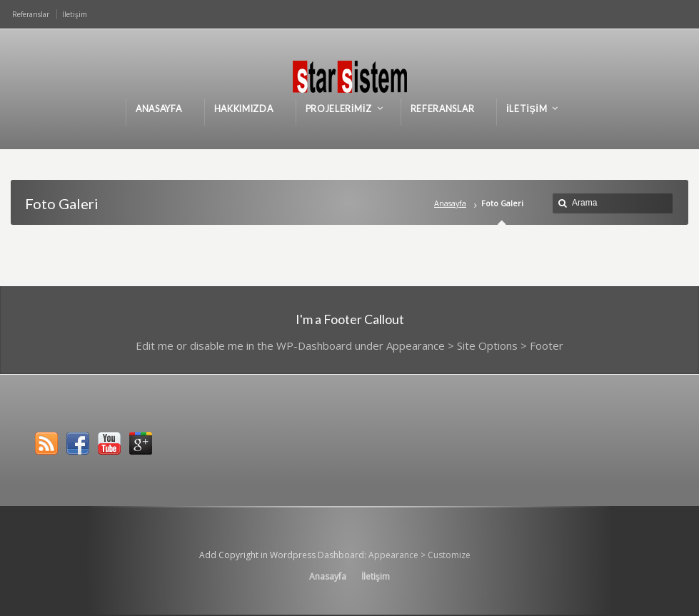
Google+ (141, 443)
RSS (46, 443)
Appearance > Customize (419, 555)
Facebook (78, 443)
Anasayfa (450, 203)
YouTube (109, 443)
